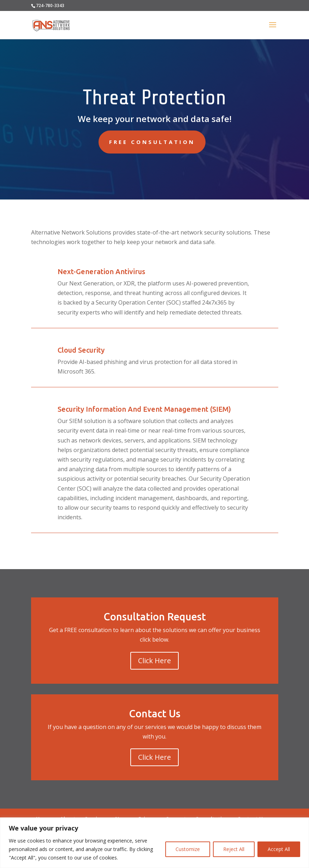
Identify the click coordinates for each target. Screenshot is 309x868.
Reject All (234, 849)
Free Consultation (152, 142)
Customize (188, 849)
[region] (154, 843)
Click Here (154, 661)
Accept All (279, 849)
